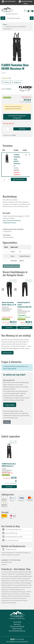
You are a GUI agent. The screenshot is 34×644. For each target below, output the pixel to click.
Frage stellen (10, 405)
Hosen (5, 24)
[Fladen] (9, 89)
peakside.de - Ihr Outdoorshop (17, 618)
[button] (17, 47)
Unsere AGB (17, 622)
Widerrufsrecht (17, 629)
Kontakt (7, 422)
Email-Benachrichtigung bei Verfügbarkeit (17, 117)
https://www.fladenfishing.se (12, 220)
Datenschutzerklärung (17, 626)
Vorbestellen (9, 327)
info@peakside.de (11, 549)
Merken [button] (7, 82)
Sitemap (4, 564)
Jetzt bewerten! (7, 353)
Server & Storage (17, 639)
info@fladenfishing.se (9, 223)
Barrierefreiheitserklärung (17, 631)
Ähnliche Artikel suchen (11, 266)
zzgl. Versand (28, 102)
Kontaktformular (7, 562)
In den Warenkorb (19, 179)
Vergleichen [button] (17, 82)
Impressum (17, 624)
